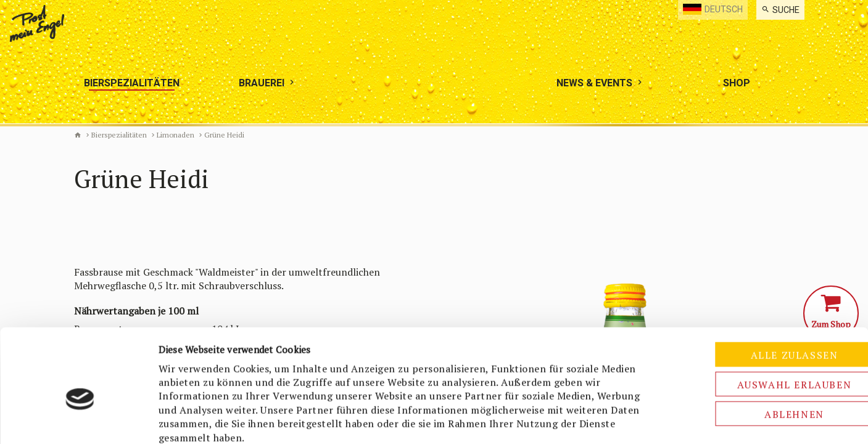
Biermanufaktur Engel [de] (78, 135)
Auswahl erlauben (765, 321)
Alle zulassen (765, 292)
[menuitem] (780, 10)
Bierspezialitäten (119, 135)
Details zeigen (652, 420)
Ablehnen (765, 351)
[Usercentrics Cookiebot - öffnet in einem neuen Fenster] (80, 420)
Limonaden (176, 135)
